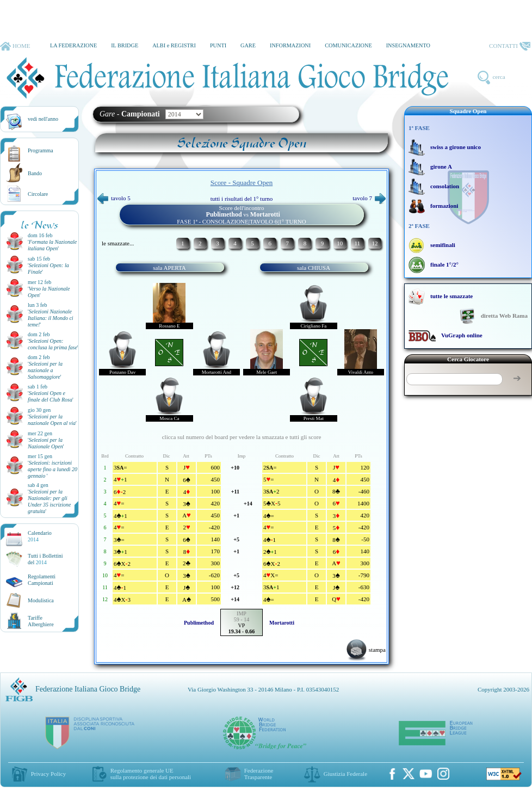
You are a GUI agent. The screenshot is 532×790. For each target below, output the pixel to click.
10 (340, 243)
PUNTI (218, 45)
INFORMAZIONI (290, 45)
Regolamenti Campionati (42, 580)
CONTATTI (510, 46)
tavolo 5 (114, 198)
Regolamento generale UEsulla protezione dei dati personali (151, 774)
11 (357, 243)
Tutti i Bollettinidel (45, 559)
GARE (248, 45)
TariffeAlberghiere (41, 621)
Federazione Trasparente (259, 774)
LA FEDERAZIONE (73, 45)
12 (375, 243)
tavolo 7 (369, 198)
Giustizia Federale (345, 774)
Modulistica (41, 600)
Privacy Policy (48, 774)
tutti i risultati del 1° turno (242, 199)
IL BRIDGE (125, 45)
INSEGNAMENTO (408, 45)
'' (52, 245)
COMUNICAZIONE (348, 45)
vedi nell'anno (43, 119)
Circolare (38, 194)
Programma (41, 150)
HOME (15, 46)
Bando (35, 173)
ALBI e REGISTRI (174, 45)
